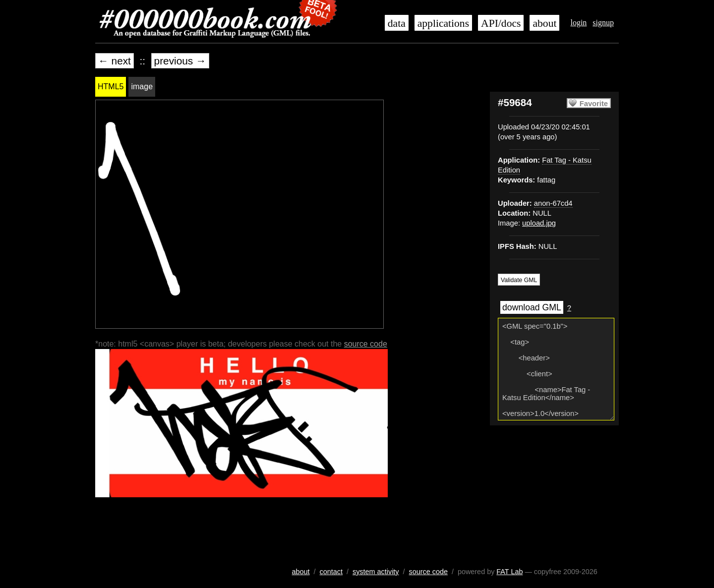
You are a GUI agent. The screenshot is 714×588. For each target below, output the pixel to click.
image (142, 87)
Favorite (594, 104)
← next (115, 61)
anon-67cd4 (553, 203)
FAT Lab (509, 572)
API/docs (501, 23)
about (544, 23)
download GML (532, 307)
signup (603, 23)
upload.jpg (539, 223)
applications (443, 23)
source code (366, 344)
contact (331, 572)
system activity (376, 572)
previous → (180, 61)
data (397, 23)
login (578, 23)
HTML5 (111, 87)
